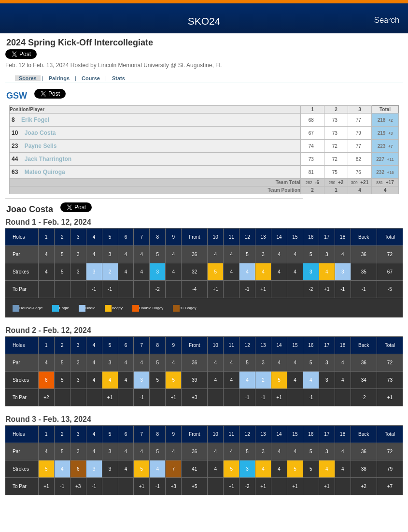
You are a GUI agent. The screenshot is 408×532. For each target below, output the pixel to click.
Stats (119, 78)
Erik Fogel (35, 120)
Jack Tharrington (48, 159)
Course (91, 78)
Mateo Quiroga (45, 172)
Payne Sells (41, 146)
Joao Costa (40, 133)
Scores (28, 78)
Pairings (59, 78)
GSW (17, 96)
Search (387, 20)
